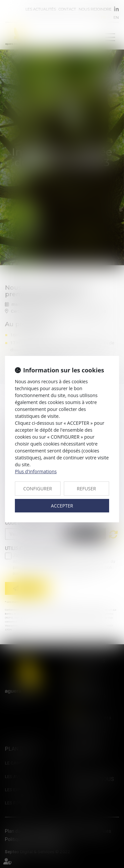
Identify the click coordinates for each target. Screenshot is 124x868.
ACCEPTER (62, 506)
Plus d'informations (36, 471)
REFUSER (86, 489)
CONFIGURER (38, 489)
